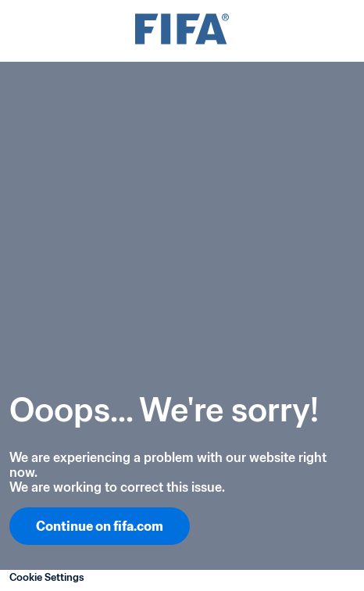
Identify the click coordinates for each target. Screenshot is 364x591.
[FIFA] (182, 31)
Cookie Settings (47, 577)
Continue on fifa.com (100, 526)
